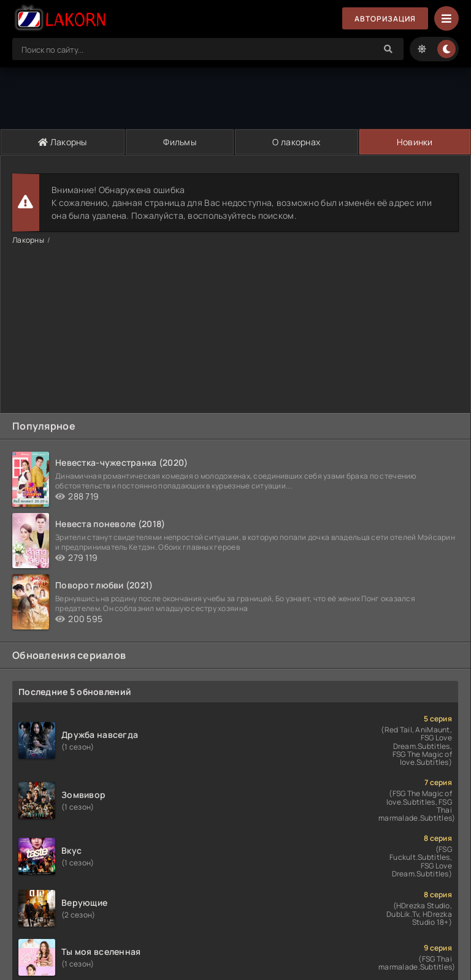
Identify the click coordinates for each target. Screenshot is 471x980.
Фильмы (180, 142)
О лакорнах (296, 142)
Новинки (415, 142)
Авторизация (385, 19)
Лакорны (63, 142)
